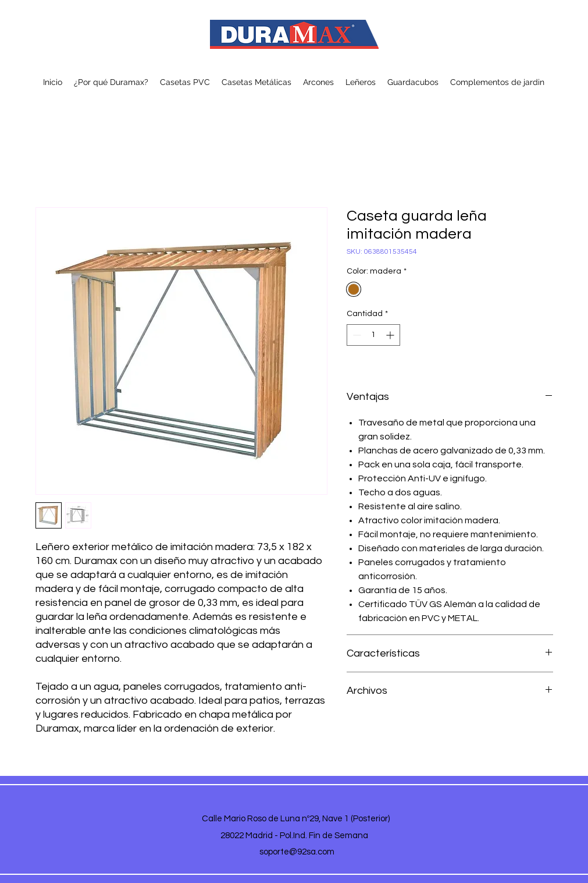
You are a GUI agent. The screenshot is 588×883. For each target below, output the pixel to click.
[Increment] (391, 335)
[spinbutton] (373, 335)
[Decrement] (356, 335)
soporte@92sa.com (297, 852)
